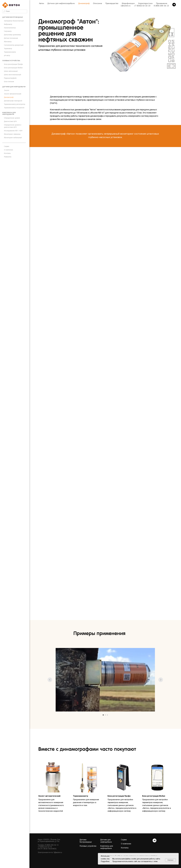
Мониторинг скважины (12, 134)
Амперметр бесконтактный (14, 21)
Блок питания (9, 82)
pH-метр (7, 55)
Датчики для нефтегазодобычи (61, 3)
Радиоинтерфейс (10, 78)
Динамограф (9, 97)
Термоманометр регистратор (15, 104)
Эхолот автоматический (13, 94)
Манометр (8, 42)
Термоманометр (10, 52)
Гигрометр (8, 31)
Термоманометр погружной (14, 108)
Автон (41, 3)
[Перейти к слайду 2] (105, 715)
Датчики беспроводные (13, 17)
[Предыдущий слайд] (50, 680)
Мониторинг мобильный (13, 138)
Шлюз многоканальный (13, 75)
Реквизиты (8, 157)
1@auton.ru (126, 6)
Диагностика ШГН (10, 121)
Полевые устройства (11, 61)
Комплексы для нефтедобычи (9, 113)
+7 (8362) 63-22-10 (142, 6)
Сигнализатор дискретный (14, 45)
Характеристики (145, 3)
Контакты (7, 153)
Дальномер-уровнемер (12, 35)
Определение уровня (12, 118)
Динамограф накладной (13, 101)
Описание (97, 3)
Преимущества (112, 3)
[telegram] (174, 5)
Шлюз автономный (11, 71)
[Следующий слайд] (161, 680)
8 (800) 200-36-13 (161, 6)
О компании (8, 150)
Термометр (8, 49)
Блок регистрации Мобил (13, 68)
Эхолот (7, 90)
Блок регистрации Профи (13, 64)
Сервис (7, 146)
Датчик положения (11, 38)
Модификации (128, 3)
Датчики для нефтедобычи (14, 87)
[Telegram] (155, 842)
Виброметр (8, 24)
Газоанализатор (10, 28)
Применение (162, 3)
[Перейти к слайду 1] (103, 715)
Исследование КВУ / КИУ (13, 131)
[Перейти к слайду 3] (107, 715)
